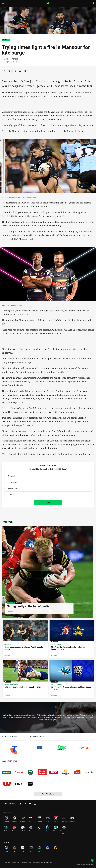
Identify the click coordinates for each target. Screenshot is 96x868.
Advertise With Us (47, 862)
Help (30, 862)
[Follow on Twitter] (30, 804)
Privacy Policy (16, 862)
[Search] (93, 3)
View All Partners (48, 794)
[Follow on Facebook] (25, 804)
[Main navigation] (3, 3)
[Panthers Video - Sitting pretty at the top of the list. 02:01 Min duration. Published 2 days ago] (48, 572)
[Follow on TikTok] (20, 804)
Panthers (6, 40)
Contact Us (36, 862)
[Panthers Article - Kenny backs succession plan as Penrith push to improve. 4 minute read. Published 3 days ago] (25, 639)
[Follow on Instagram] (35, 804)
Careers (25, 862)
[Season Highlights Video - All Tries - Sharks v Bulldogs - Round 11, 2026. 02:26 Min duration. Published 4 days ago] (25, 679)
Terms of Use (6, 862)
